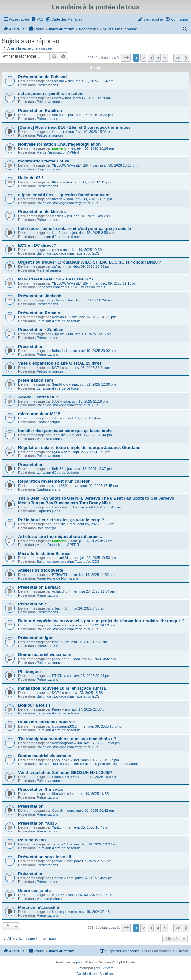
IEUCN (57, 676)
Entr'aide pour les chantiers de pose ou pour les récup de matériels (88, 764)
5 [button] (165, 58)
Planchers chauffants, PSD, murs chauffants (71, 287)
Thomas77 (60, 625)
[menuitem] (37, 19)
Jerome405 (61, 844)
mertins (58, 216)
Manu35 (58, 895)
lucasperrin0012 (64, 726)
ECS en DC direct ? (37, 245)
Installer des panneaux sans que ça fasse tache (65, 431)
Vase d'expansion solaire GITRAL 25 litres (60, 363)
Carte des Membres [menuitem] (67, 19)
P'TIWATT (60, 575)
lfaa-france (60, 233)
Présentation (31, 346)
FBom (57, 98)
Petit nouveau (32, 840)
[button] (126, 58)
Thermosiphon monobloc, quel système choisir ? (67, 739)
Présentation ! (32, 604)
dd (54, 418)
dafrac (57, 266)
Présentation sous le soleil (45, 857)
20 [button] (178, 58)
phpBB (81, 962)
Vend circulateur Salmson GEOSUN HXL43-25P (65, 773)
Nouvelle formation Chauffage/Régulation (59, 144)
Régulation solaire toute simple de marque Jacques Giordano (79, 448)
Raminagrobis (63, 743)
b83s (56, 401)
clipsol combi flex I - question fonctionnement (64, 195)
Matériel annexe (49, 270)
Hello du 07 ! (31, 178)
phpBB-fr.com (104, 968)
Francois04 (60, 777)
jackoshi (58, 300)
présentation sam (35, 380)
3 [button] (151, 58)
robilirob (58, 115)
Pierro (57, 709)
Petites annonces (50, 102)
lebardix (58, 132)
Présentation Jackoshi (40, 296)
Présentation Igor (35, 638)
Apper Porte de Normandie (57, 578)
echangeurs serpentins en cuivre (51, 94)
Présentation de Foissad (42, 77)
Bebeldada (60, 351)
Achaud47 (60, 591)
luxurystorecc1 (63, 507)
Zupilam (58, 334)
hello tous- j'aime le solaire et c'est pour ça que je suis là (74, 228)
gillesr (57, 608)
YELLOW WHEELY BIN (70, 165)
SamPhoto (60, 384)
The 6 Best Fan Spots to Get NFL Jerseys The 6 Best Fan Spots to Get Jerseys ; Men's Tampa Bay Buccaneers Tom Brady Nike (97, 500)
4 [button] (158, 58)
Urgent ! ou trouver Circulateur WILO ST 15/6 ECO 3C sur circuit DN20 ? (90, 262)
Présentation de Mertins (42, 212)
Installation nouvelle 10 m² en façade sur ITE (62, 688)
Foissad (58, 81)
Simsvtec (59, 794)
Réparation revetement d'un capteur (54, 481)
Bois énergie (46, 528)
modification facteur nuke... (45, 161)
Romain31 (60, 317)
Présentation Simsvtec (41, 789)
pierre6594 (60, 486)
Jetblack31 (60, 558)
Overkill (58, 811)
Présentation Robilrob (40, 110)
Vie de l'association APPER (58, 152)
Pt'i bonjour (30, 671)
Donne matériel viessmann (45, 655)
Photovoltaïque (48, 422)
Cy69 (56, 452)
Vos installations (49, 439)
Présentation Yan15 (37, 823)
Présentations (47, 85)
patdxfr (57, 861)
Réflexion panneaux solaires (46, 722)
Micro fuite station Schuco (44, 553)
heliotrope (60, 912)
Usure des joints (35, 890)
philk (56, 250)
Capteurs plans (48, 489)
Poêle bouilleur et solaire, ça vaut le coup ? (61, 520)
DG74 (57, 368)
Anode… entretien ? (38, 397)
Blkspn (57, 182)
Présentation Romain (39, 313)
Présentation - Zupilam (41, 330)
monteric (59, 148)
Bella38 (58, 469)
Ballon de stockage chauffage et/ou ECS (68, 203)
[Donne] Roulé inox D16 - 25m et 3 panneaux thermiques (74, 127)
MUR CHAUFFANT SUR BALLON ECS (56, 279)
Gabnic (57, 878)
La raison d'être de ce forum (58, 237)
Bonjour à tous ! (34, 705)
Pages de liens (48, 169)
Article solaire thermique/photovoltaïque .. (60, 537)
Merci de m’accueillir (39, 907)
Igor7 (56, 642)
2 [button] (143, 58)
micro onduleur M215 (39, 414)
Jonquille (59, 435)
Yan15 (57, 827)
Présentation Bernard (39, 587)
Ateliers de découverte (41, 570)
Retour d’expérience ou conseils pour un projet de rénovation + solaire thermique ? (101, 621)
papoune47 (61, 659)
